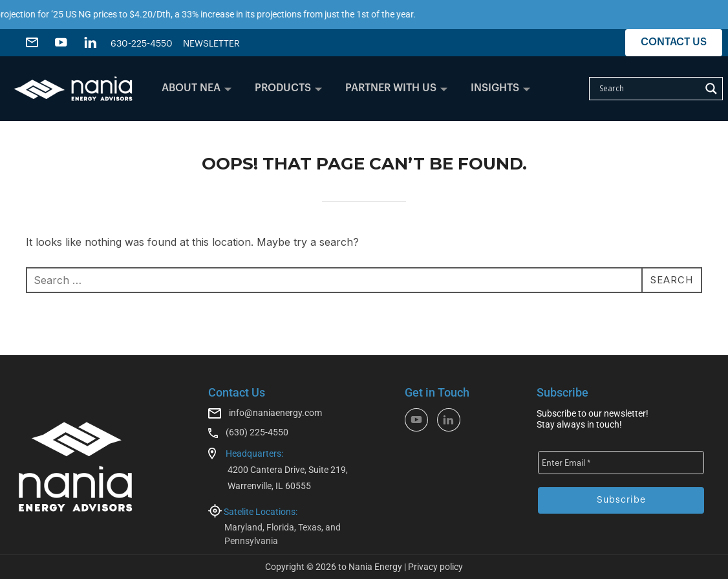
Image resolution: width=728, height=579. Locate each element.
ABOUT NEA (197, 88)
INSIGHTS (500, 88)
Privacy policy (435, 567)
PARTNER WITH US (396, 88)
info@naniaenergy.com (275, 413)
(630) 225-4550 (257, 432)
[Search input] (648, 89)
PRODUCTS (288, 88)
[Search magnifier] (711, 89)
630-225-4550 (142, 44)
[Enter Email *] (621, 463)
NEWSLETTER (211, 44)
